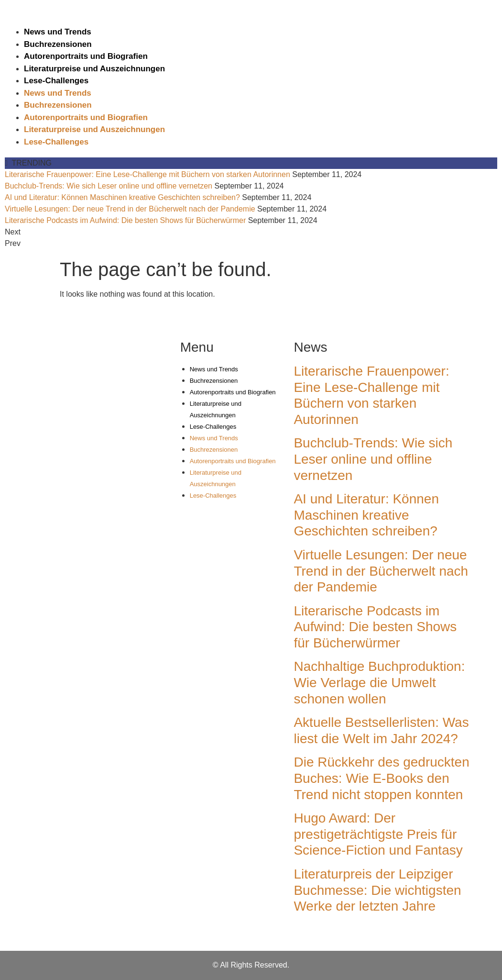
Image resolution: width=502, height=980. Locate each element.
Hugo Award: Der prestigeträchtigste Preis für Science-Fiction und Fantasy (378, 834)
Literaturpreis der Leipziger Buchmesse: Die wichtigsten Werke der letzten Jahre (377, 890)
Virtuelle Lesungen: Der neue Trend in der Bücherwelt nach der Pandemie (130, 209)
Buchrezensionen (58, 44)
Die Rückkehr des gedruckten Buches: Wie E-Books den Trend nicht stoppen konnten (381, 778)
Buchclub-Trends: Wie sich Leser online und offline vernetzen (109, 186)
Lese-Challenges (56, 81)
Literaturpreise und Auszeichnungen (94, 69)
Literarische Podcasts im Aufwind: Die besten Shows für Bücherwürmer (125, 220)
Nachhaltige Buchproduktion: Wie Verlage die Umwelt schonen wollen (379, 682)
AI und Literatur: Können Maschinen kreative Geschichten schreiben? (122, 197)
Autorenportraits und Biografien (86, 56)
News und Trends (58, 32)
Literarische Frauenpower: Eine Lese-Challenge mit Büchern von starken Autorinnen (147, 174)
